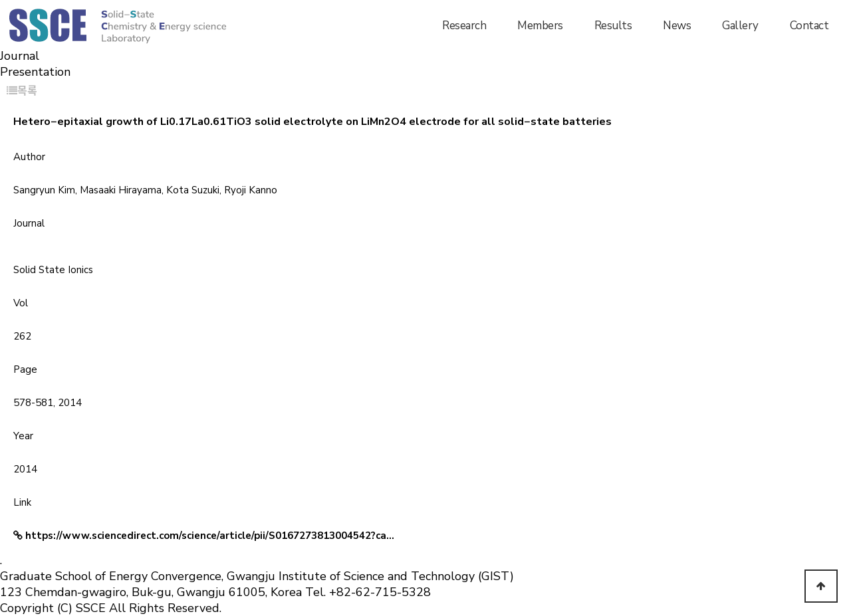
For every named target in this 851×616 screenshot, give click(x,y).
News (677, 26)
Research (464, 26)
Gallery (740, 26)
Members (540, 26)
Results (613, 26)
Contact (809, 26)
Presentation (35, 72)
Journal (20, 56)
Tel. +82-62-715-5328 (368, 592)
